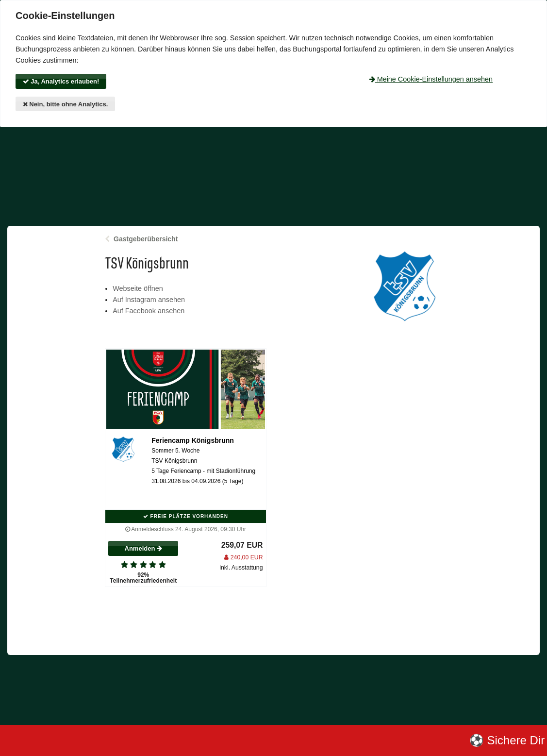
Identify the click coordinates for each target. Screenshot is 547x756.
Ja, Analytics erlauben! (61, 81)
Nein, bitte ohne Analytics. (66, 104)
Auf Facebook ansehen (149, 311)
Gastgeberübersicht (146, 239)
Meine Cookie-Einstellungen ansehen (431, 79)
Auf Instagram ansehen (149, 300)
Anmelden (143, 548)
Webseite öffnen (138, 288)
